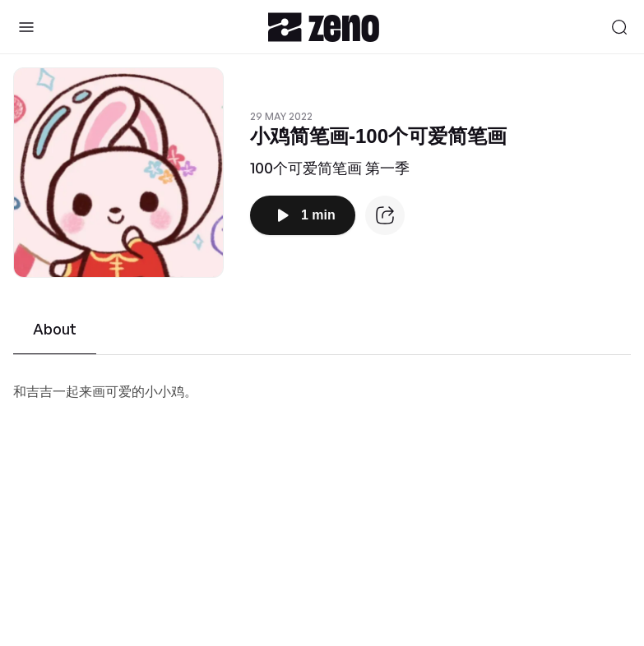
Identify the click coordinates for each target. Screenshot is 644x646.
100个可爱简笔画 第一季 (330, 168)
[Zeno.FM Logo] (324, 27)
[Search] (619, 27)
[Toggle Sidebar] (26, 27)
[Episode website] (385, 215)
